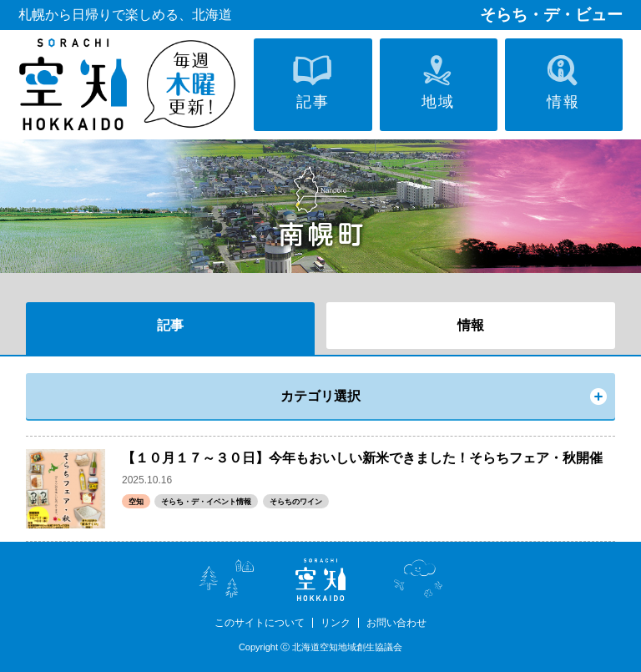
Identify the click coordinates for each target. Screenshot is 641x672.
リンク (336, 623)
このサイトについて (260, 623)
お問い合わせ (396, 623)
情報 (471, 325)
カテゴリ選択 (320, 396)
